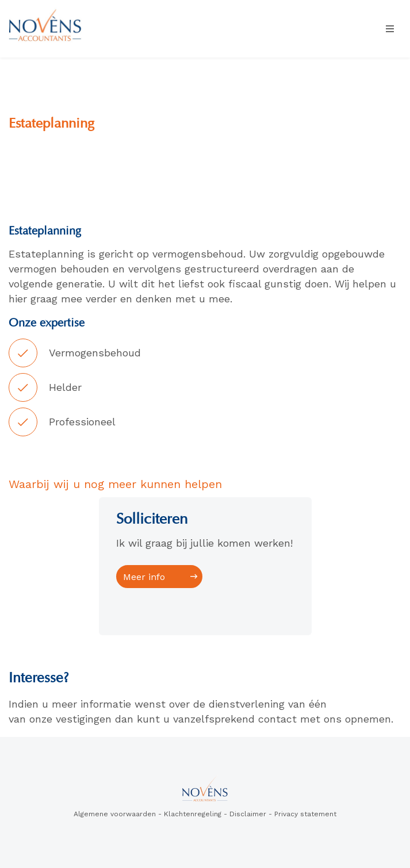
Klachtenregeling (193, 814)
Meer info (144, 577)
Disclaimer (248, 814)
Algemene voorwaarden (115, 814)
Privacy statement (305, 814)
